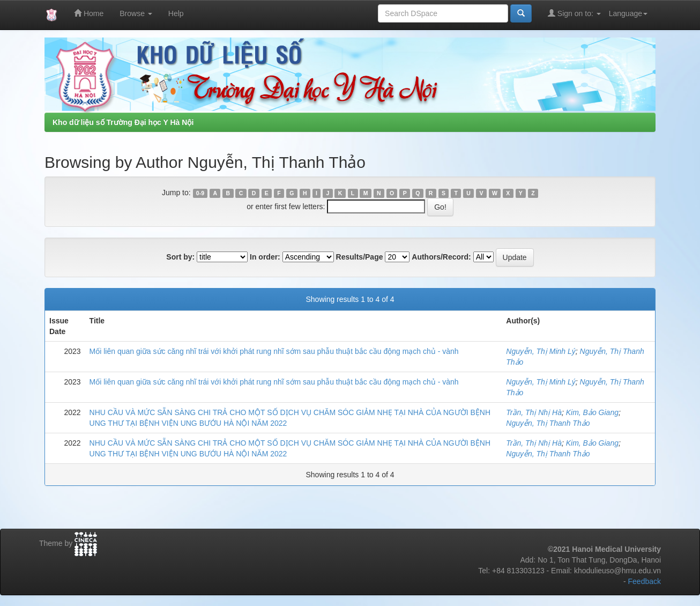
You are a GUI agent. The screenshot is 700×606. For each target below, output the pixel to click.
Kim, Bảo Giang (592, 412)
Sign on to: (574, 13)
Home (89, 13)
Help (176, 13)
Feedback (645, 581)
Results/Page (360, 257)
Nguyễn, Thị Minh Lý (541, 351)
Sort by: (180, 257)
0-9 (200, 193)
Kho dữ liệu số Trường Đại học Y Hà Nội (123, 122)
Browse (136, 13)
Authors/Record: (441, 257)
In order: (265, 257)
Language (628, 13)
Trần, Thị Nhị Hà (534, 412)
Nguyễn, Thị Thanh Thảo (548, 423)
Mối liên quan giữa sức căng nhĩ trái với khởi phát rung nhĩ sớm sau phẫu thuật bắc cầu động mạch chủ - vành (274, 351)
